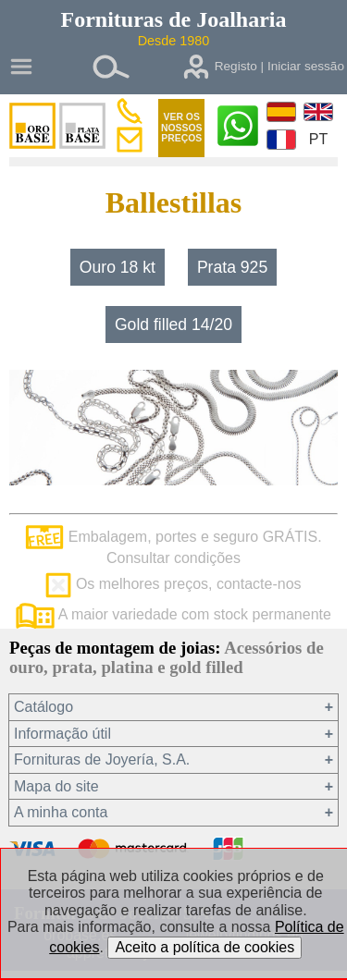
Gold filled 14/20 (173, 325)
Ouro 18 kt (118, 267)
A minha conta (61, 812)
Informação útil (62, 734)
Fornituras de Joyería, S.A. (102, 759)
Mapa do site (56, 786)
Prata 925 (232, 267)
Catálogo (43, 707)
